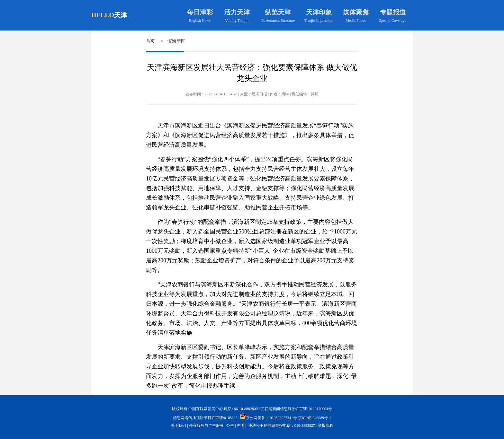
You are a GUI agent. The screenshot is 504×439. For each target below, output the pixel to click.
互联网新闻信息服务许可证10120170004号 (296, 409)
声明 (240, 426)
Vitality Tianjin (237, 21)
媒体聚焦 (356, 12)
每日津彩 (200, 12)
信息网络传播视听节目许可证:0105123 (205, 418)
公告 (230, 426)
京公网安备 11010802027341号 (268, 416)
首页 (150, 41)
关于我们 (178, 426)
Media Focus (355, 21)
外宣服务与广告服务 (206, 426)
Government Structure (278, 21)
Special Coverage (392, 21)
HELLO (103, 15)
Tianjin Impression (319, 21)
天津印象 (319, 12)
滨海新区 (176, 41)
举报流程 (326, 426)
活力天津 (237, 12)
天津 (121, 15)
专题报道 (393, 12)
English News (200, 21)
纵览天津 (278, 12)
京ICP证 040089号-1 (315, 418)
